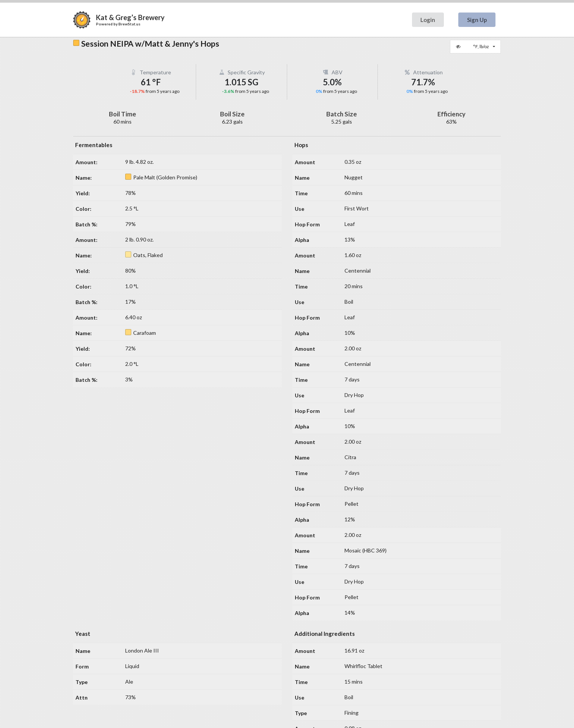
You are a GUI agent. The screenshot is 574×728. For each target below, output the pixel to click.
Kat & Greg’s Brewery (130, 17)
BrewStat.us (129, 24)
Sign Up (477, 20)
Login (428, 20)
